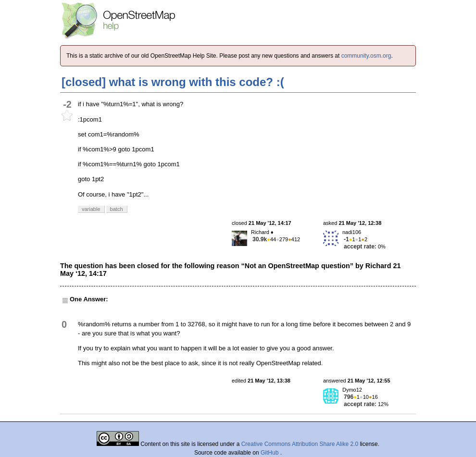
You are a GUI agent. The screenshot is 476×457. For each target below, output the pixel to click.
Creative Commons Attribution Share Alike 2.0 (300, 444)
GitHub (270, 453)
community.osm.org (366, 56)
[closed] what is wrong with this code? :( (173, 82)
